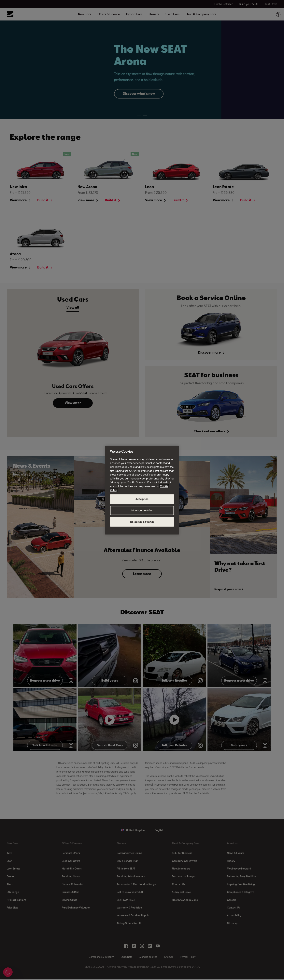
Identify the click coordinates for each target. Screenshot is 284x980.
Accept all (142, 499)
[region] (142, 490)
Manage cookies (142, 510)
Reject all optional (142, 522)
